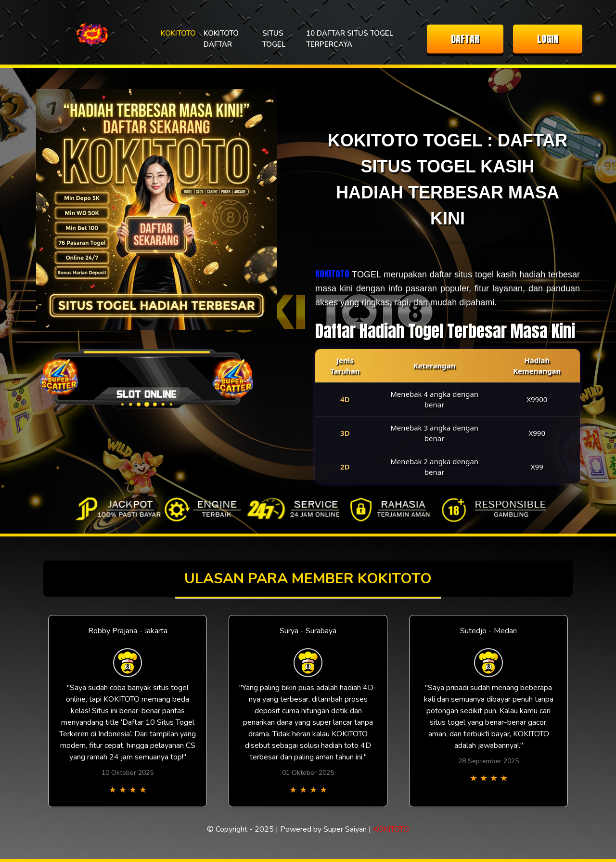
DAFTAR (465, 39)
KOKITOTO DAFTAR (221, 39)
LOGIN (548, 39)
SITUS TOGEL (274, 39)
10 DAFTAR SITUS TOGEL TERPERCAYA (350, 39)
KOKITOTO (178, 33)
